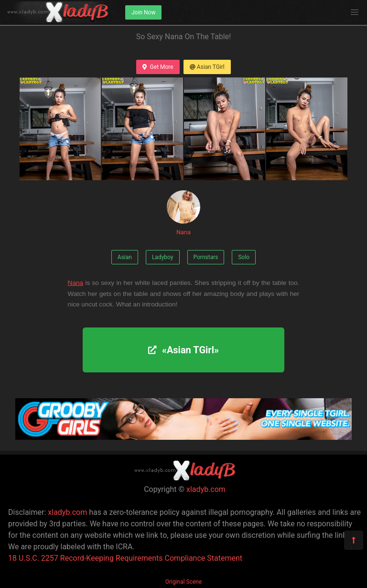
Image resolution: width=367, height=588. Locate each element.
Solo (244, 257)
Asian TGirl (207, 67)
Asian (125, 257)
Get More (158, 67)
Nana (183, 213)
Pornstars (206, 257)
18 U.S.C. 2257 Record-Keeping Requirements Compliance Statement (125, 558)
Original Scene (184, 582)
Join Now (143, 12)
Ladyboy (163, 257)
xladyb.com (206, 489)
